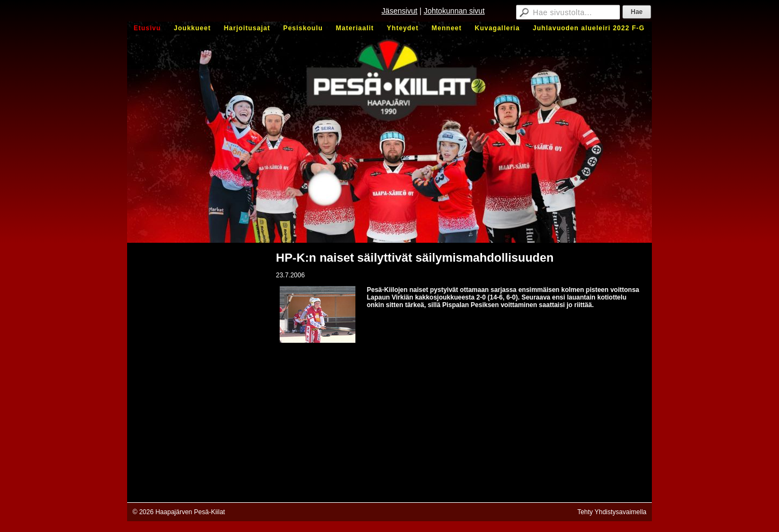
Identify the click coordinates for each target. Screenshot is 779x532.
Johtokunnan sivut (454, 11)
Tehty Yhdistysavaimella (612, 512)
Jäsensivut (399, 11)
